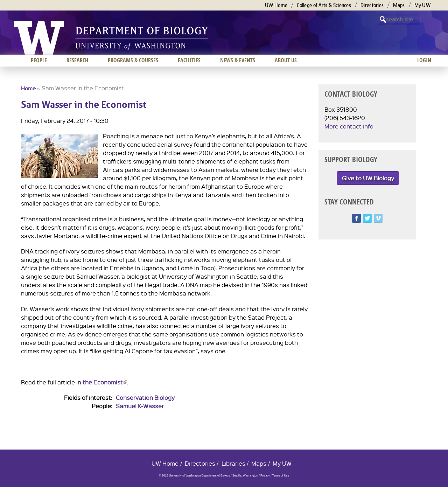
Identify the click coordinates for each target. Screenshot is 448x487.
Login (424, 60)
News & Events (238, 60)
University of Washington (39, 38)
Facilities (189, 60)
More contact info (349, 126)
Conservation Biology (145, 398)
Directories (372, 5)
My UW (423, 5)
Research (77, 60)
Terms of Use (281, 476)
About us (286, 60)
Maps (399, 5)
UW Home (276, 5)
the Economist (105, 382)
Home (28, 88)
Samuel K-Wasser (140, 406)
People (39, 60)
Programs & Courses (133, 60)
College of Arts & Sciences (324, 5)
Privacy (265, 476)
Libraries (233, 463)
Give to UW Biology (368, 178)
